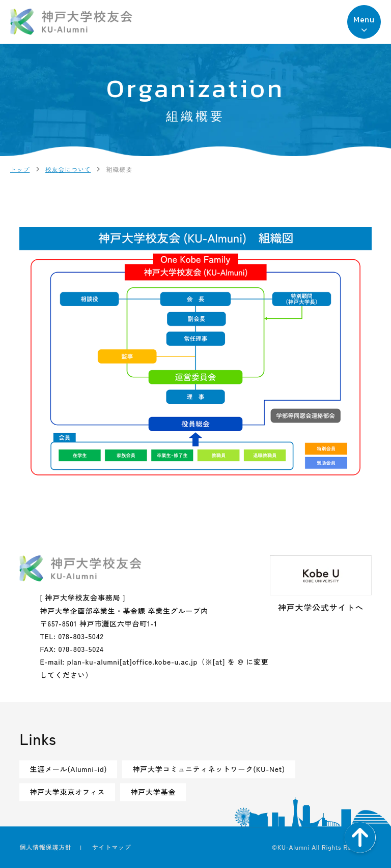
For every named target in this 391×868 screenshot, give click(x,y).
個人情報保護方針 (45, 847)
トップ (20, 169)
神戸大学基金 (153, 792)
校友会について (68, 169)
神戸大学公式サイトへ (320, 585)
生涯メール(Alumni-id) (68, 769)
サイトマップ (112, 847)
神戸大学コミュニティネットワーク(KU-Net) (208, 769)
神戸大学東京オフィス (67, 792)
